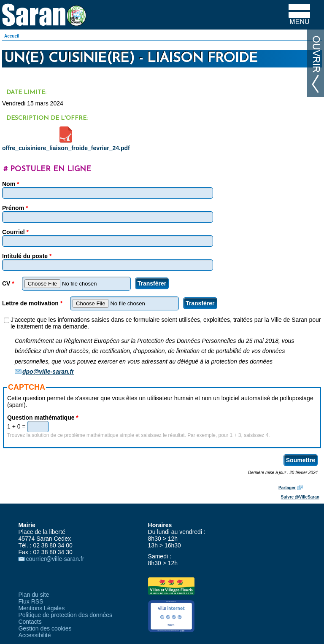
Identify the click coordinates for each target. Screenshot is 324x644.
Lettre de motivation (32, 303)
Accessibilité (34, 635)
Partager (287, 488)
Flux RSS (31, 601)
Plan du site (34, 595)
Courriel (15, 232)
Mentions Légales (41, 608)
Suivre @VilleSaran (300, 497)
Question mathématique (43, 418)
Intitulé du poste (27, 256)
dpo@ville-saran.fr (48, 372)
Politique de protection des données (65, 615)
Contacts (30, 622)
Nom (11, 184)
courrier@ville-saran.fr (55, 559)
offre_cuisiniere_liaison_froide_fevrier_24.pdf (66, 148)
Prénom (15, 208)
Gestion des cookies (45, 628)
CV (8, 283)
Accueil (12, 36)
